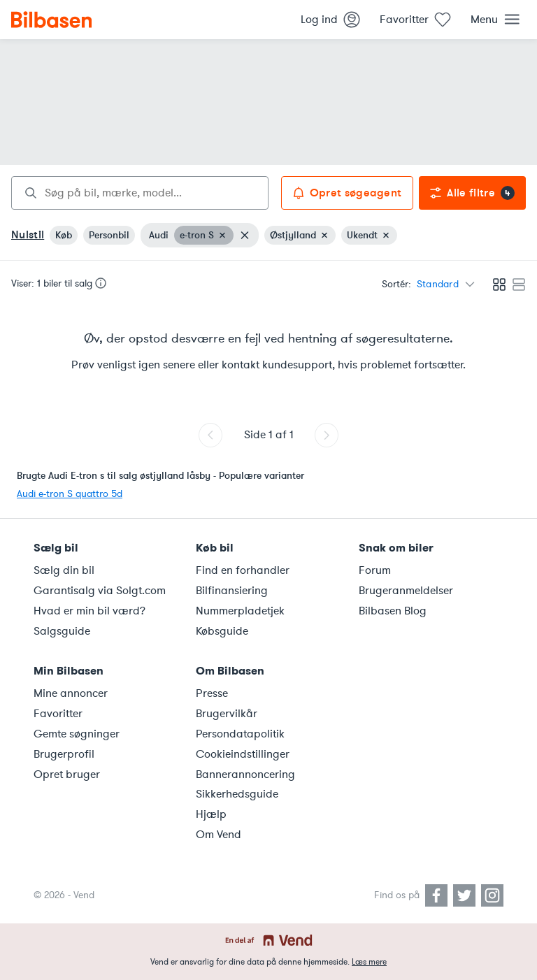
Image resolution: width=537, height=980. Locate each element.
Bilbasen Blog (393, 611)
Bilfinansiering (232, 591)
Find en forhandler (243, 570)
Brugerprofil (64, 754)
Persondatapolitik (240, 734)
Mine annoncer (71, 693)
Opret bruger (67, 774)
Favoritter (58, 714)
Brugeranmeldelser (406, 591)
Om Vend (219, 835)
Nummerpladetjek (240, 611)
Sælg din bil (64, 570)
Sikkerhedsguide (237, 794)
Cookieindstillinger (243, 754)
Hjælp (211, 814)
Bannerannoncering (245, 774)
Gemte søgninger (77, 734)
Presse (212, 693)
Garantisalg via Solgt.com (100, 591)
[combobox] (140, 193)
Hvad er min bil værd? (89, 611)
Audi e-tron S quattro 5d (70, 494)
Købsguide (222, 631)
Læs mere (369, 962)
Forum (375, 570)
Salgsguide (62, 631)
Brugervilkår (227, 714)
